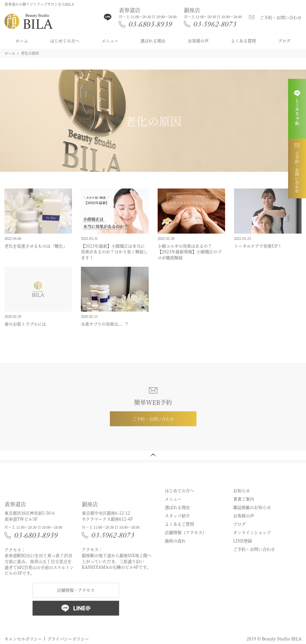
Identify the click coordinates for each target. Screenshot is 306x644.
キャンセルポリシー (23, 639)
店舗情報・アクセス (76, 590)
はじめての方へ (65, 41)
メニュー (110, 41)
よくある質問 (243, 41)
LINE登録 (243, 541)
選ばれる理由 (153, 41)
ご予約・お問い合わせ (281, 17)
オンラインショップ (252, 532)
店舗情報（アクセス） (186, 532)
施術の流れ (175, 541)
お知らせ (242, 490)
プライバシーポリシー (68, 639)
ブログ (284, 41)
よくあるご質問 (179, 524)
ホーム (22, 41)
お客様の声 (198, 41)
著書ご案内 (244, 499)
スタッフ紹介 (177, 516)
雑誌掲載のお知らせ (252, 507)
